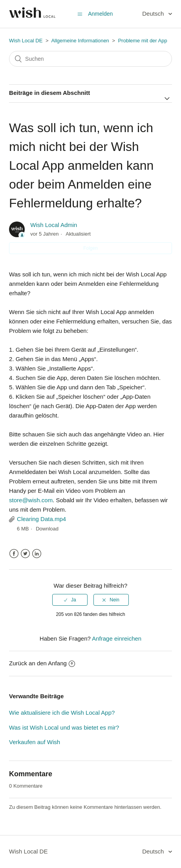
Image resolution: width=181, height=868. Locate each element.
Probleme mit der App (143, 41)
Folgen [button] (90, 248)
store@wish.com (31, 500)
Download (47, 529)
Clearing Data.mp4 (41, 519)
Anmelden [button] (100, 14)
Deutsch (154, 14)
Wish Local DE (26, 41)
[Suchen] (90, 59)
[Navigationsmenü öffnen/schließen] (80, 14)
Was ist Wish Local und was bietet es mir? (64, 727)
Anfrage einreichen (117, 638)
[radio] (70, 600)
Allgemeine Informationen (80, 41)
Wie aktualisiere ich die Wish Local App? (62, 713)
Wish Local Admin (54, 225)
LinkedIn (37, 554)
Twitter (25, 554)
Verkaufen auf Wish (35, 742)
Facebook (14, 554)
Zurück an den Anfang (42, 663)
